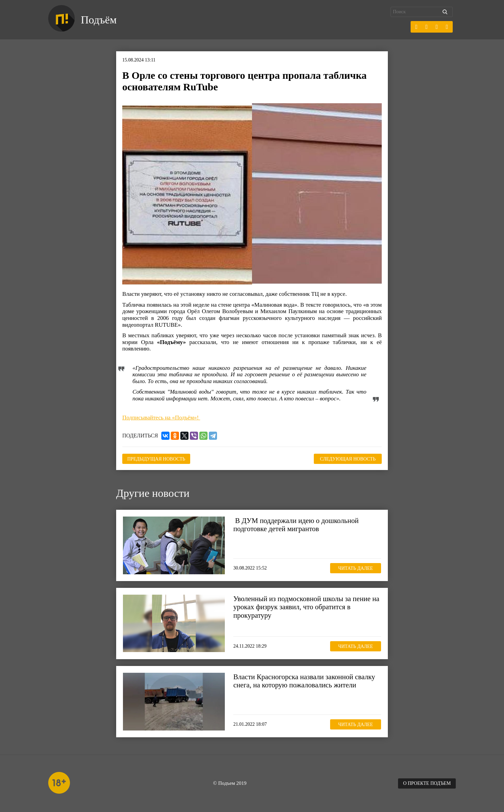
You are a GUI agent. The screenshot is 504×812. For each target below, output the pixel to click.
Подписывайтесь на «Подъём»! (161, 418)
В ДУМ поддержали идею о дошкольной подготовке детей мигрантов (296, 525)
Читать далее (356, 568)
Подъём (99, 20)
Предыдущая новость (156, 459)
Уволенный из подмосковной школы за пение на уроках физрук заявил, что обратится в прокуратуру (306, 607)
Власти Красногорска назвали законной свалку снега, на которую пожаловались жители (304, 681)
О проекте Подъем (427, 783)
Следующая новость (348, 459)
